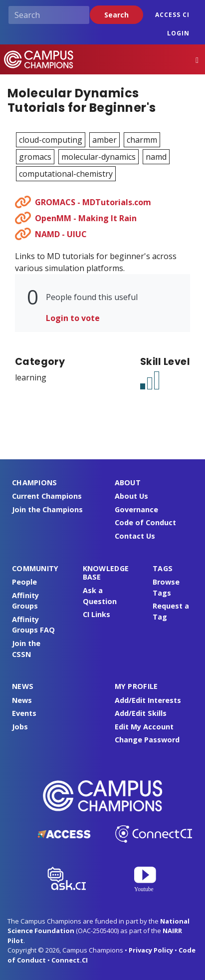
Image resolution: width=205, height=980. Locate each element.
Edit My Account (144, 727)
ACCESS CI (172, 15)
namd (156, 157)
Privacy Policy (151, 950)
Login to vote (73, 318)
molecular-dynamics (99, 157)
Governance (136, 509)
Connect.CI (70, 960)
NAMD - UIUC (61, 234)
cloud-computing (51, 140)
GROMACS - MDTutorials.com (93, 202)
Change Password (147, 740)
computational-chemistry (66, 174)
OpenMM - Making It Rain (86, 218)
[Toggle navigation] (197, 60)
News (22, 700)
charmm (142, 140)
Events (24, 713)
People (24, 582)
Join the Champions (47, 509)
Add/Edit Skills (141, 713)
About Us (131, 496)
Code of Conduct (145, 522)
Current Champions (47, 496)
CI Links (97, 614)
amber (104, 140)
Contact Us (135, 536)
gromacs (35, 157)
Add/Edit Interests (148, 700)
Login (178, 33)
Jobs (20, 727)
